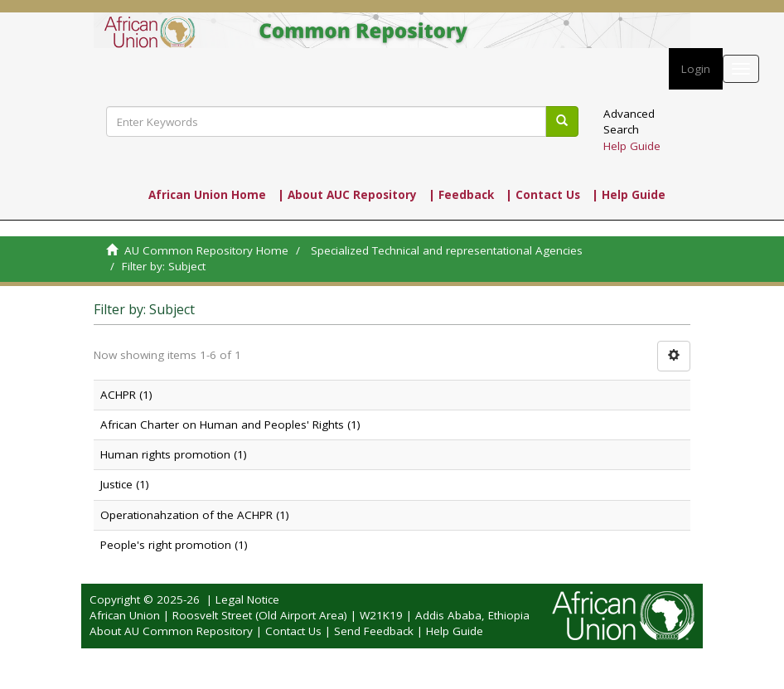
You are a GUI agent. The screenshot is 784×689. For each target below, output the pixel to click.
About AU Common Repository (171, 631)
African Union (125, 615)
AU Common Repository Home (206, 250)
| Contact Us (543, 195)
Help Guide (632, 146)
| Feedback (461, 195)
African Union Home (207, 195)
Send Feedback (374, 631)
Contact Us (293, 631)
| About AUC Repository (347, 195)
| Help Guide (629, 195)
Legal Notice (247, 599)
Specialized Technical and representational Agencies (447, 250)
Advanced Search (629, 121)
